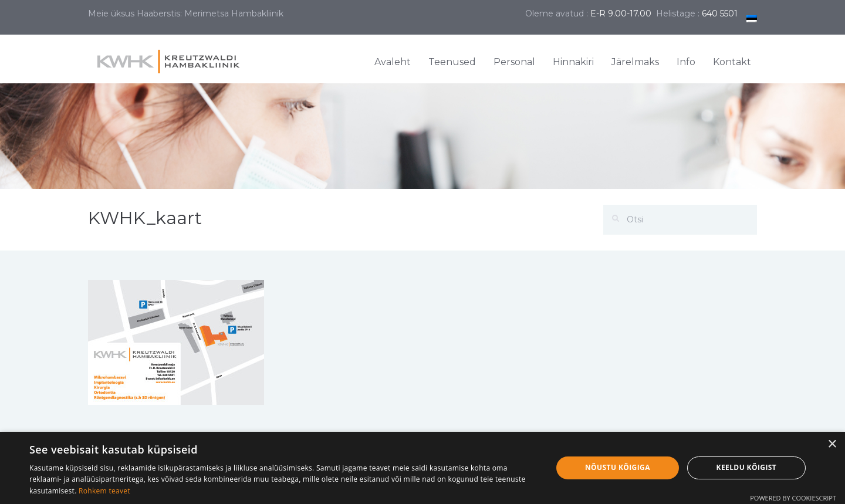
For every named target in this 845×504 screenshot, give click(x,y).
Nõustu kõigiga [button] (618, 467)
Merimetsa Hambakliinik (234, 13)
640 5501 (720, 13)
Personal (514, 62)
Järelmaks (635, 62)
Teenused (452, 62)
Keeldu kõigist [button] (747, 467)
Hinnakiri (573, 62)
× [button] (832, 444)
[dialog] (422, 468)
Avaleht (393, 62)
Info (686, 62)
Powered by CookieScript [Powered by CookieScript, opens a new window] (793, 498)
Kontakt (732, 62)
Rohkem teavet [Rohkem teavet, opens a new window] (104, 491)
